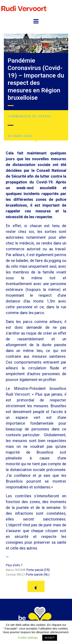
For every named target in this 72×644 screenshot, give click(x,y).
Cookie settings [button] (28, 638)
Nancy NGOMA (16, 570)
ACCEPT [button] (50, 638)
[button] (36, 586)
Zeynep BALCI (15, 575)
